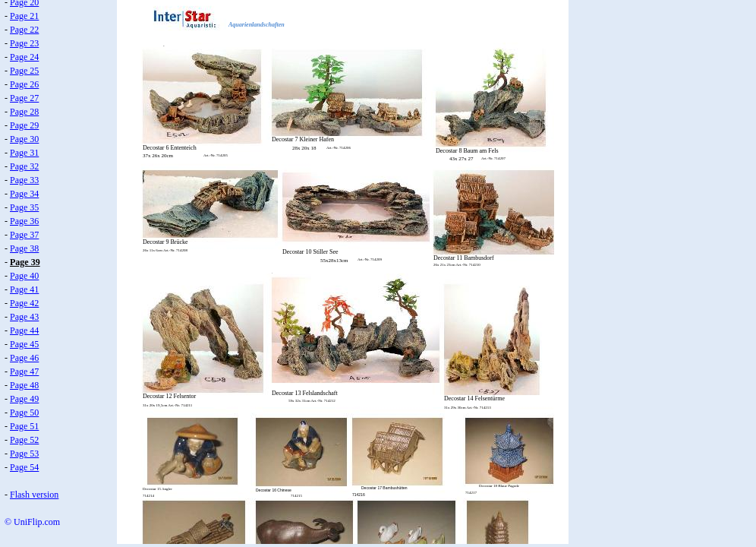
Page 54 (24, 467)
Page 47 (24, 372)
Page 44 (24, 330)
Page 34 (24, 194)
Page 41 (24, 289)
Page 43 (24, 317)
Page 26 (24, 84)
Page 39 (25, 262)
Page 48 (24, 385)
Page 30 (24, 139)
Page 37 (24, 235)
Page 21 (24, 16)
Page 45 (24, 344)
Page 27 (24, 98)
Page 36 (24, 221)
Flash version (34, 495)
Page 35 (24, 207)
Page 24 (24, 57)
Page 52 (24, 440)
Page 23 (24, 43)
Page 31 (24, 153)
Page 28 (24, 112)
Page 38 (24, 248)
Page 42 (24, 303)
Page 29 (24, 125)
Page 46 (24, 358)
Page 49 (24, 399)
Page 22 (24, 30)
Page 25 (24, 71)
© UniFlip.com (32, 522)
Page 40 (24, 276)
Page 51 (24, 426)
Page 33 (24, 180)
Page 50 (24, 413)
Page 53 (24, 454)
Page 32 (24, 166)
